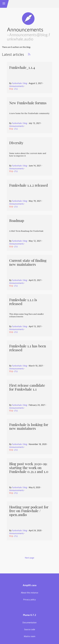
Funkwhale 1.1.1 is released (23, 302)
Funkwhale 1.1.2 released (28, 185)
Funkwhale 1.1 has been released (28, 348)
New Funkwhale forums (28, 103)
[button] (4, 4)
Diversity (16, 143)
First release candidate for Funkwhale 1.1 (27, 387)
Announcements (16, 86)
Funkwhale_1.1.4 (22, 68)
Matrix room (30, 637)
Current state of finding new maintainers (28, 263)
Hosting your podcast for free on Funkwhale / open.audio (29, 511)
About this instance (29, 593)
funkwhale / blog (20, 84)
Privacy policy (30, 600)
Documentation (29, 623)
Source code (30, 630)
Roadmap (17, 221)
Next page (29, 558)
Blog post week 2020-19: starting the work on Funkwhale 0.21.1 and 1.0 (29, 468)
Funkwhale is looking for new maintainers (29, 427)
